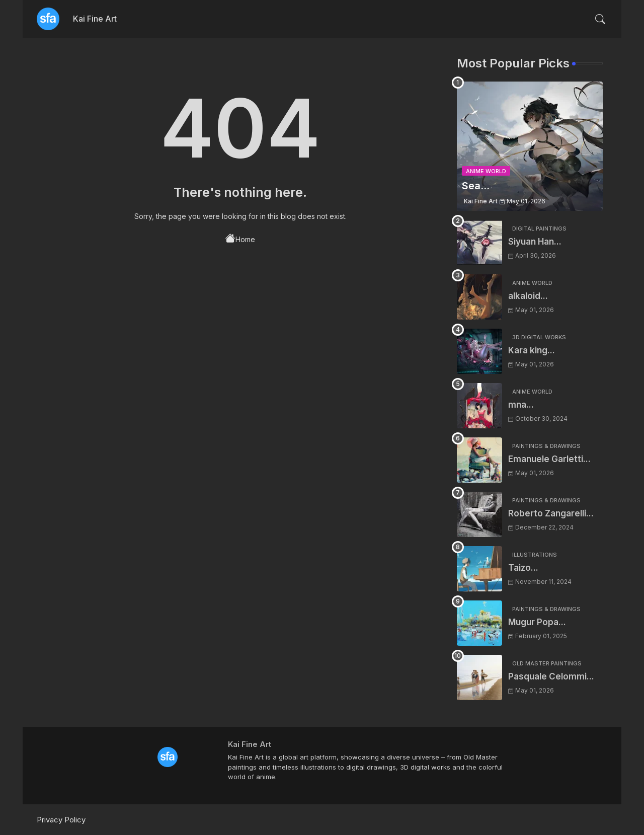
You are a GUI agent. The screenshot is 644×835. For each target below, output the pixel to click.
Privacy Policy (61, 820)
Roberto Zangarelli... (551, 513)
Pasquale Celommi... (551, 676)
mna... (521, 405)
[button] (600, 19)
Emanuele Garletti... (549, 459)
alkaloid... (528, 296)
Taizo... (523, 568)
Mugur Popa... (537, 622)
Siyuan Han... (535, 242)
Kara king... (532, 350)
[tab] (95, 19)
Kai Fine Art (95, 19)
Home (240, 239)
